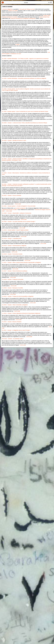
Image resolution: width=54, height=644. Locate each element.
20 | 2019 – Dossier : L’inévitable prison (12, 239)
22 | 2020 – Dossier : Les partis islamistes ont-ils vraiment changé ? (19, 222)
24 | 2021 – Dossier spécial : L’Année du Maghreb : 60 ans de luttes (19, 206)
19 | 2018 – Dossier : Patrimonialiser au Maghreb (14, 246)
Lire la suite (18, 204)
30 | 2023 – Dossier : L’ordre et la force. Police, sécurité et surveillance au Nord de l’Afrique (24, 123)
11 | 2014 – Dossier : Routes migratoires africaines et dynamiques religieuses (21, 313)
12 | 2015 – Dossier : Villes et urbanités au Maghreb (15, 305)
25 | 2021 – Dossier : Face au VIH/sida (11, 195)
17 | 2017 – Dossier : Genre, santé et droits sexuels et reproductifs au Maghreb (21, 263)
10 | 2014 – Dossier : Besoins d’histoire (12, 322)
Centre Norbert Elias (44, 17)
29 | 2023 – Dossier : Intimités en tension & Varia (14, 140)
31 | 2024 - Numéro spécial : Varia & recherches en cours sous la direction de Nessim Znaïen (25, 112)
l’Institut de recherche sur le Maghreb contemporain (23, 18)
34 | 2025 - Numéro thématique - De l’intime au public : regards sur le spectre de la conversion (25, 59)
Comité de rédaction (21, 208)
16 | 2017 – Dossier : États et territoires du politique (15, 271)
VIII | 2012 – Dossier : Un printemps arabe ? (13, 339)
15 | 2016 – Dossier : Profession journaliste (13, 279)
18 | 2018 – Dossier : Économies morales (12, 254)
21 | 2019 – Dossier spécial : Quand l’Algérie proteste (15, 230)
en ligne (18, 45)
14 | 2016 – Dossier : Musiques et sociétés (12, 288)
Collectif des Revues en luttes (9, 210)
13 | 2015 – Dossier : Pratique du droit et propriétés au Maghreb (18, 296)
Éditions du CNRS (13, 11)
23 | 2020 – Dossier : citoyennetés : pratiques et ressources (17, 213)
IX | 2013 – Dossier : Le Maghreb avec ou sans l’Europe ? (16, 330)
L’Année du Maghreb (7, 9)
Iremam (3, 3)
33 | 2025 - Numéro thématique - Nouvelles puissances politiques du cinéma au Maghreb (24, 78)
